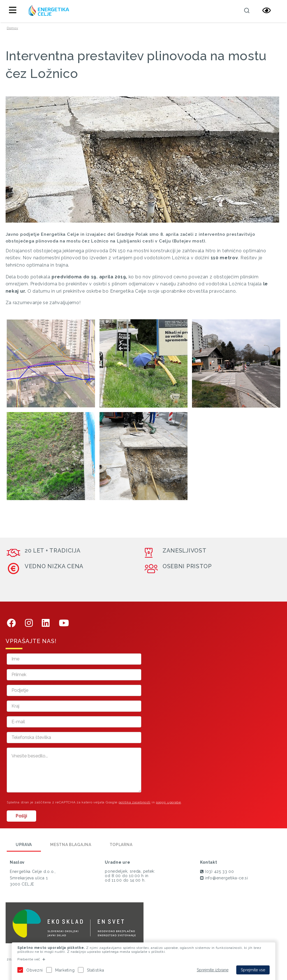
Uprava (24, 845)
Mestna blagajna (71, 845)
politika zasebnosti (135, 802)
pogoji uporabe (168, 802)
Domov (12, 28)
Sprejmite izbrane (213, 970)
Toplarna (121, 845)
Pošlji (21, 816)
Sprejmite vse (253, 970)
